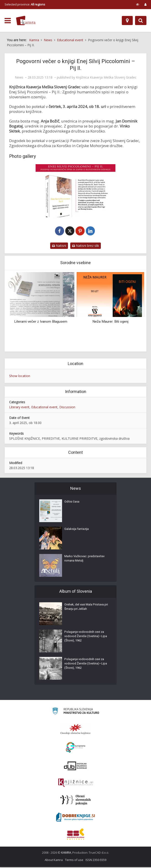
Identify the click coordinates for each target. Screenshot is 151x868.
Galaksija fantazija (78, 531)
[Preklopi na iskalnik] (141, 20)
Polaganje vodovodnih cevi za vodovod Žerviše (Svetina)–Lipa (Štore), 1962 (86, 638)
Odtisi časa (72, 504)
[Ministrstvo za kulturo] (76, 713)
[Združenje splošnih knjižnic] (76, 835)
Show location (20, 377)
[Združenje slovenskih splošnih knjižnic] (76, 784)
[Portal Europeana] (76, 748)
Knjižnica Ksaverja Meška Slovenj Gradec (106, 77)
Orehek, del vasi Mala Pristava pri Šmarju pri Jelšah (86, 609)
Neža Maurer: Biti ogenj (110, 322)
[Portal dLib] (75, 767)
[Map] (127, 20)
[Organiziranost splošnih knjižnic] (75, 730)
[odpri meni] (8, 21)
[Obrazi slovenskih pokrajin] (76, 801)
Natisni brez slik (86, 246)
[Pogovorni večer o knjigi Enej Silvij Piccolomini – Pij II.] (75, 191)
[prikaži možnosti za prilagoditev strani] (138, 4)
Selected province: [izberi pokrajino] (25, 4)
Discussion (67, 408)
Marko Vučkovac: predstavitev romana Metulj (86, 561)
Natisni (59, 246)
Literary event (19, 408)
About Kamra (54, 861)
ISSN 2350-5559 (96, 861)
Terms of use (74, 861)
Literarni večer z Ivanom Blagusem (41, 322)
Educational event (44, 408)
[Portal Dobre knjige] (75, 818)
